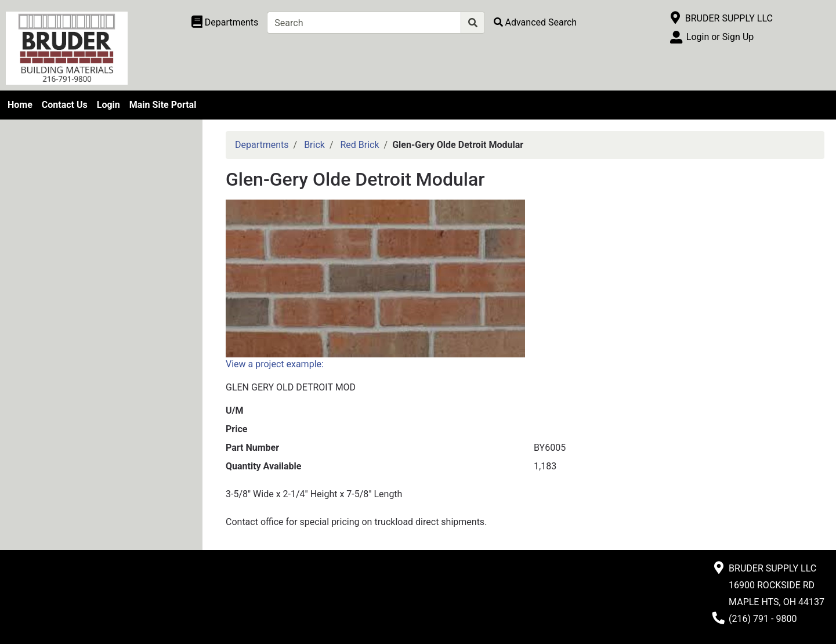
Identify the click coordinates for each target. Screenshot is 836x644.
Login (108, 105)
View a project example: (275, 364)
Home (20, 105)
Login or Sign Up (720, 37)
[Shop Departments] (225, 23)
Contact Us (65, 105)
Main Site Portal (163, 105)
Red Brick (359, 145)
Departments (262, 145)
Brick (314, 145)
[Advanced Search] (535, 22)
